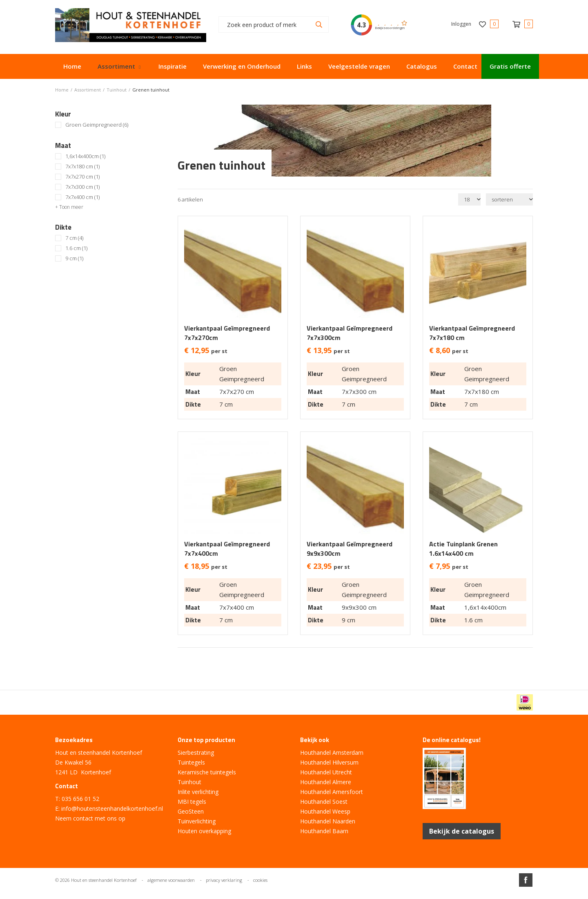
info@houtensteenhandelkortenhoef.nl (112, 808)
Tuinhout (189, 782)
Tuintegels (191, 762)
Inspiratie (173, 66)
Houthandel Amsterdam (332, 753)
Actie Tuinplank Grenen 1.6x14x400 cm (463, 549)
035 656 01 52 (80, 799)
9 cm (74, 258)
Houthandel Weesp (325, 811)
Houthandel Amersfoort (332, 792)
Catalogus (422, 66)
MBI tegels (192, 802)
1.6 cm (76, 248)
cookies (260, 880)
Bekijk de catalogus (462, 831)
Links (304, 66)
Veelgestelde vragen (359, 66)
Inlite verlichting (198, 792)
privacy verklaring (224, 880)
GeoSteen (191, 811)
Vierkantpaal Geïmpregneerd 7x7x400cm (227, 549)
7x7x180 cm (82, 167)
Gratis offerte (510, 66)
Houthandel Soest (324, 802)
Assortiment (116, 66)
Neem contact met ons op (90, 818)
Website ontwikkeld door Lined (294, 896)
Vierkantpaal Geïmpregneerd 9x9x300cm (350, 549)
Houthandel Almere (326, 782)
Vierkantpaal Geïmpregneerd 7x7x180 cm (472, 333)
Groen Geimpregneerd (97, 125)
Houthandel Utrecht (326, 772)
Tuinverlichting (197, 821)
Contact (465, 66)
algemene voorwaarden (171, 880)
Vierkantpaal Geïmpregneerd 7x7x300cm (350, 333)
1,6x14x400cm (85, 156)
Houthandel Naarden (328, 821)
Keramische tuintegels (207, 772)
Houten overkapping (204, 831)
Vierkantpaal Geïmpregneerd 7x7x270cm (227, 333)
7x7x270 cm (82, 177)
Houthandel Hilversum (329, 762)
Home (72, 66)
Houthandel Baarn (324, 831)
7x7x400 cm (82, 197)
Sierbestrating (196, 753)
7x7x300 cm (82, 187)
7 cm (74, 238)
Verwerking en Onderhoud (242, 66)
